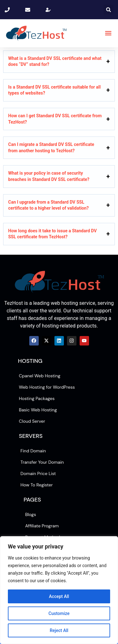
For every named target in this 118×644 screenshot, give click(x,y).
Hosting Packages (37, 398)
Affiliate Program (42, 526)
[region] (59, 590)
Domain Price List (38, 473)
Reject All (59, 630)
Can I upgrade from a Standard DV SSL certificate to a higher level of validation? (48, 205)
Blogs (31, 514)
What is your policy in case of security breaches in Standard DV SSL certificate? (49, 176)
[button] (108, 10)
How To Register (37, 485)
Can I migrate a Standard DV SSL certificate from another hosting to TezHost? (51, 148)
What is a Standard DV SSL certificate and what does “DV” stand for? (55, 61)
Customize (59, 613)
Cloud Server (32, 421)
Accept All (59, 596)
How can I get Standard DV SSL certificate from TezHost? (55, 119)
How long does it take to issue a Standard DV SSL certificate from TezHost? (52, 234)
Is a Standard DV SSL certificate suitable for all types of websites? (54, 90)
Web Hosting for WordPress (47, 387)
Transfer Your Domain (42, 462)
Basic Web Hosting (38, 410)
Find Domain (33, 451)
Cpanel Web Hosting (40, 376)
